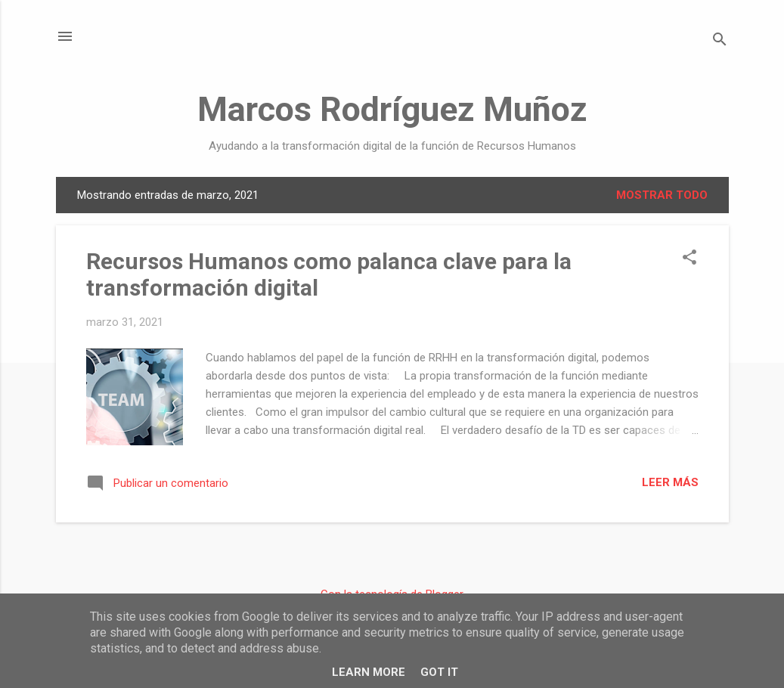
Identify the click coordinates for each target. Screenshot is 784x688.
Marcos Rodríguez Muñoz (392, 109)
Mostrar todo (662, 195)
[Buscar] (720, 41)
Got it (439, 672)
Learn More (369, 672)
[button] (689, 259)
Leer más (670, 482)
